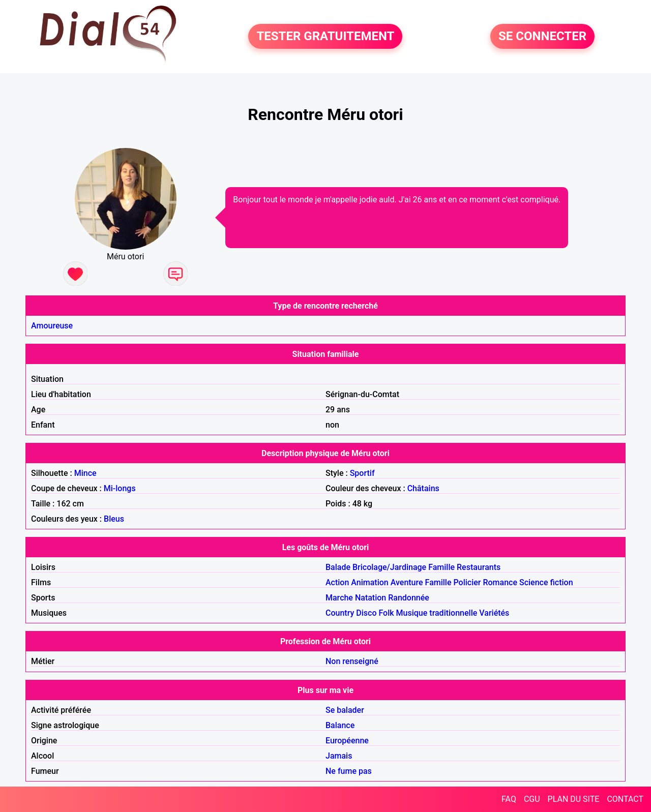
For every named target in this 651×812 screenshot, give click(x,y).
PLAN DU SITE (574, 799)
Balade (338, 567)
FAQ (509, 799)
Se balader (345, 710)
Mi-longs (120, 488)
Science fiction (546, 582)
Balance (340, 725)
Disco (366, 613)
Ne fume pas (349, 771)
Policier (467, 582)
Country (340, 613)
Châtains (423, 488)
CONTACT (625, 799)
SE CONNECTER (542, 37)
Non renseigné (352, 661)
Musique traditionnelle (437, 613)
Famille (441, 567)
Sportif (362, 473)
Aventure (407, 582)
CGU (532, 799)
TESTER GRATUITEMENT (325, 37)
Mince (85, 473)
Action (337, 582)
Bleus (114, 519)
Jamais (339, 756)
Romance (500, 582)
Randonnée (409, 598)
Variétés (494, 613)
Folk (386, 613)
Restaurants (479, 567)
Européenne (347, 741)
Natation (371, 598)
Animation (369, 582)
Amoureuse (52, 326)
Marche (339, 598)
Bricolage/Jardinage (389, 567)
